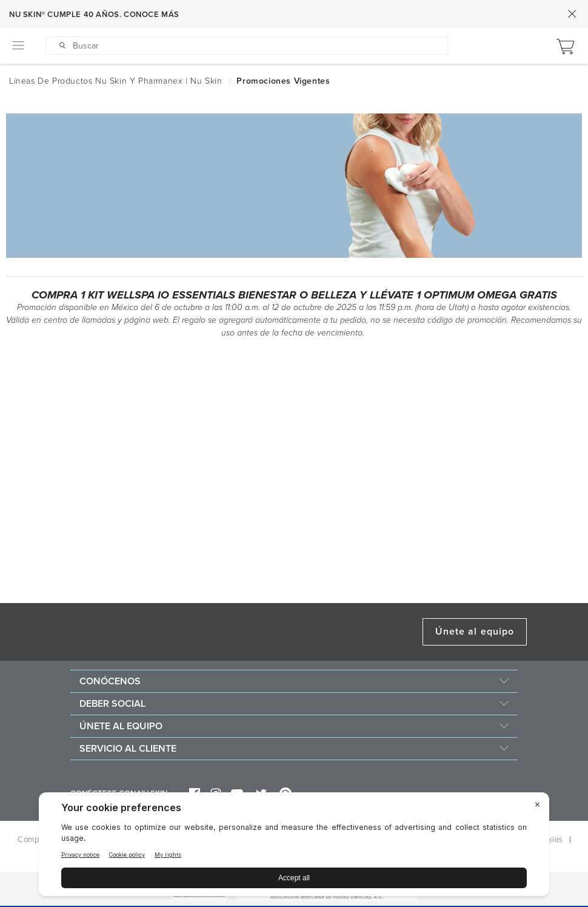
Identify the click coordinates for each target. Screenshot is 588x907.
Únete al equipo (475, 632)
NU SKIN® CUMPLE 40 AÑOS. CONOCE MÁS (94, 15)
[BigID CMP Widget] (294, 847)
